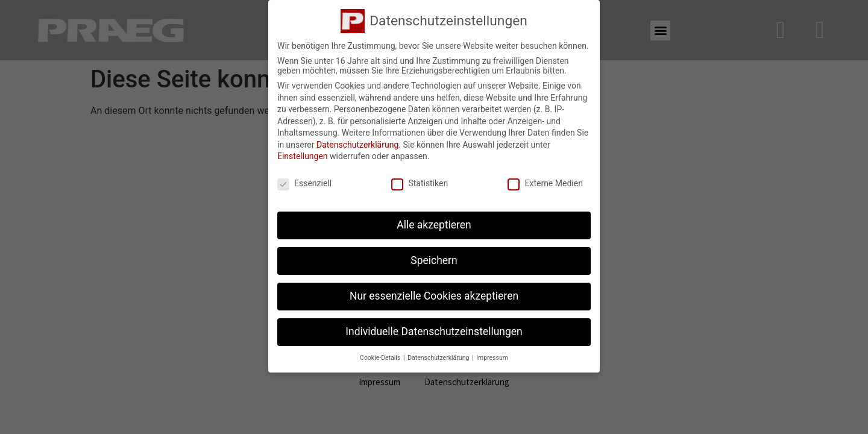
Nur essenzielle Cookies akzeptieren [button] (434, 293)
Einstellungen (303, 154)
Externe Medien (545, 180)
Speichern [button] (434, 257)
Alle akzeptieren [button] (434, 222)
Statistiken (420, 180)
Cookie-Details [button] (381, 355)
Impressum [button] (492, 355)
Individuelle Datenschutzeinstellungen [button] (434, 329)
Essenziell (304, 180)
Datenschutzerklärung (357, 142)
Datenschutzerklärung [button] (439, 355)
